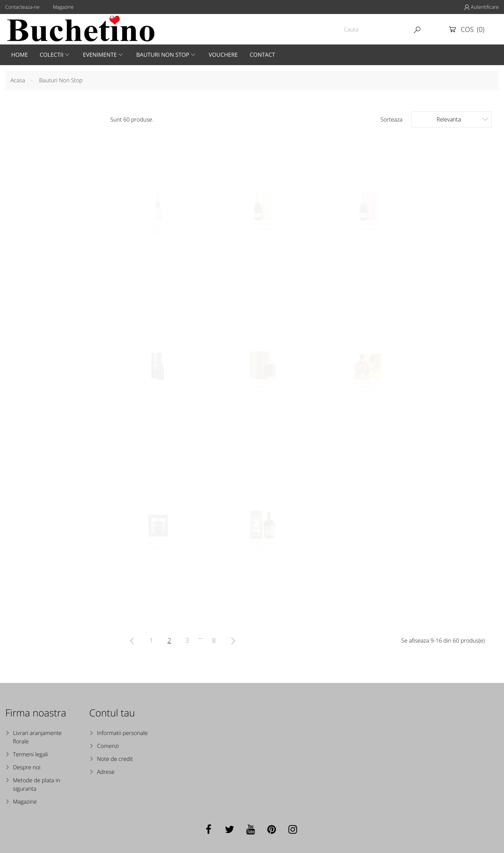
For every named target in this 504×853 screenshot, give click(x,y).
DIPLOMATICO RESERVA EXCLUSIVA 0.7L (262, 555)
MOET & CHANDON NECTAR (158, 393)
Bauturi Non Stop (163, 55)
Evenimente (100, 55)
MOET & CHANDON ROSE (368, 244)
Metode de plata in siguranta (37, 784)
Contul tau (112, 713)
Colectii (52, 55)
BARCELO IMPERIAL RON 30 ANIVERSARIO (368, 396)
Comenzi (108, 746)
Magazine (63, 7)
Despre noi (27, 767)
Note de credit (115, 759)
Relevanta (462, 119)
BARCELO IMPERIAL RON (157, 552)
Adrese (106, 772)
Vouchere (223, 55)
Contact (262, 55)
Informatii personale (122, 733)
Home (20, 55)
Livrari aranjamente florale (37, 737)
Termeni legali (30, 754)
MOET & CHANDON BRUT (263, 244)
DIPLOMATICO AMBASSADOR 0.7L (262, 396)
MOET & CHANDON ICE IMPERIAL (158, 249)
